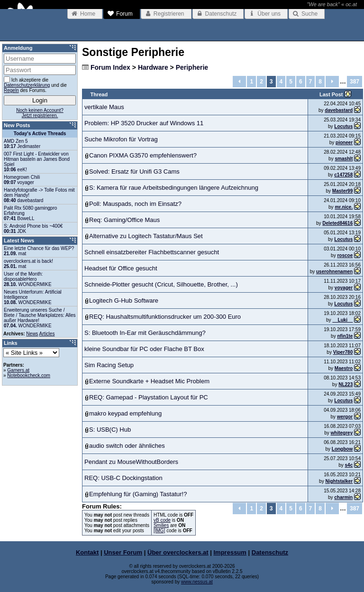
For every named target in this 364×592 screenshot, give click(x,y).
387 (355, 82)
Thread (99, 94)
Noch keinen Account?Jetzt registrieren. (40, 113)
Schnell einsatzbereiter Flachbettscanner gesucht (152, 252)
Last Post (332, 94)
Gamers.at (18, 370)
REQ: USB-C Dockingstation (123, 478)
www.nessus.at (197, 582)
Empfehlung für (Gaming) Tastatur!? (138, 494)
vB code (162, 520)
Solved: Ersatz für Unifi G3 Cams (134, 171)
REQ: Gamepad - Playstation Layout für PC (149, 397)
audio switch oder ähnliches (127, 446)
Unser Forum (123, 552)
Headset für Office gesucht (121, 268)
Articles (47, 334)
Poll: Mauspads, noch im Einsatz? (135, 204)
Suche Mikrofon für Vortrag (121, 139)
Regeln (11, 90)
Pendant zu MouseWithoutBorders (131, 462)
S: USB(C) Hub (110, 430)
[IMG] (159, 531)
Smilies (161, 525)
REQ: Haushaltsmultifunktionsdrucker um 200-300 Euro (165, 317)
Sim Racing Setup (109, 365)
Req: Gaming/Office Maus (124, 220)
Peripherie (192, 67)
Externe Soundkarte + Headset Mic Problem (149, 381)
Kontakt (87, 552)
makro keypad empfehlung (125, 413)
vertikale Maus (104, 107)
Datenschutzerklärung (27, 85)
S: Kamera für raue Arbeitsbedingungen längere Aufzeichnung (174, 188)
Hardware (153, 67)
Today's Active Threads (40, 134)
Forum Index (110, 67)
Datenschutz (270, 552)
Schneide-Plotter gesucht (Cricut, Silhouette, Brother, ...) (161, 284)
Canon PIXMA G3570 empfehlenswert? (143, 155)
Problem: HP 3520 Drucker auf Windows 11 (144, 123)
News (32, 334)
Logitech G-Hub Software (124, 301)
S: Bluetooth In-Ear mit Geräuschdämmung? (145, 333)
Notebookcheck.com (29, 375)
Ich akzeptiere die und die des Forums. (35, 85)
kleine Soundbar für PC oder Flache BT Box (144, 349)
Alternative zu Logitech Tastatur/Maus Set (146, 236)
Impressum (230, 552)
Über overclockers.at (178, 552)
